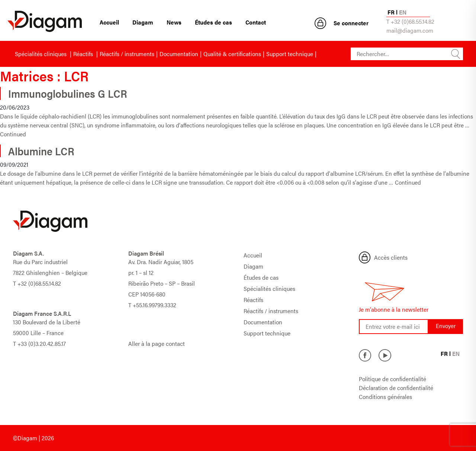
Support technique (290, 54)
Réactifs (84, 54)
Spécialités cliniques (41, 54)
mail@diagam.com (410, 30)
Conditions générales (385, 397)
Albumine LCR (41, 151)
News (174, 22)
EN (403, 12)
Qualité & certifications (232, 54)
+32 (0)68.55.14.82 (39, 283)
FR (391, 12)
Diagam (143, 22)
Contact (256, 22)
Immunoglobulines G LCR (68, 93)
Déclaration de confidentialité (396, 388)
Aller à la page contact (157, 343)
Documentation (179, 54)
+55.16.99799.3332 (155, 305)
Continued (13, 134)
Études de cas (213, 22)
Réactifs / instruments (127, 54)
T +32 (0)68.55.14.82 (410, 21)
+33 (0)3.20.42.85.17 (42, 343)
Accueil (109, 22)
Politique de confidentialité (393, 379)
